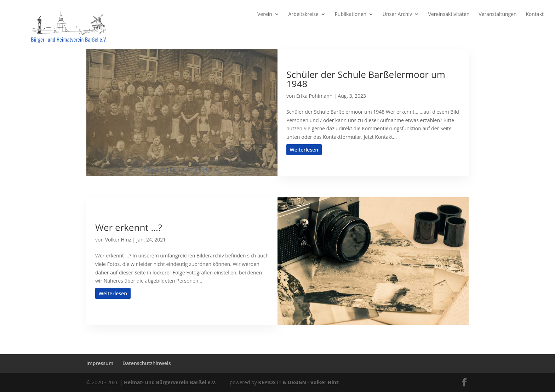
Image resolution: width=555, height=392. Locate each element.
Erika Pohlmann (314, 96)
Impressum (100, 363)
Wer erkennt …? (129, 227)
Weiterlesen (304, 150)
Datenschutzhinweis (147, 363)
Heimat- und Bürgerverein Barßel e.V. (170, 382)
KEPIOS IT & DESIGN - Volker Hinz (298, 382)
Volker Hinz (118, 240)
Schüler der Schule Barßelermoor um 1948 (366, 79)
